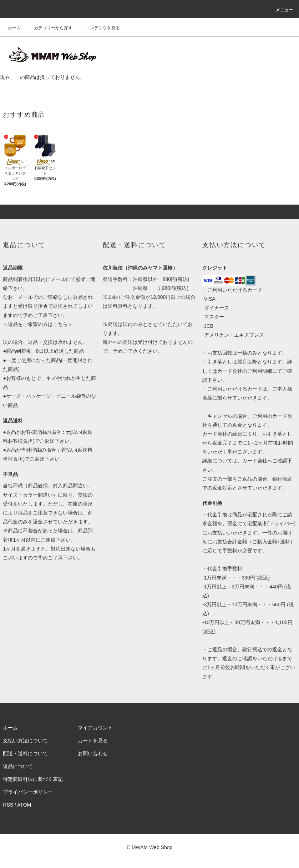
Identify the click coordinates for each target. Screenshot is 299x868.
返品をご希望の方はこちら (38, 324)
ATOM (24, 805)
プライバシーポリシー (28, 792)
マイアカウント (95, 728)
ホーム (14, 28)
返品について (18, 766)
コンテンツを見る (98, 28)
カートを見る (93, 741)
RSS (8, 805)
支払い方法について (25, 741)
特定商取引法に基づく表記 (33, 779)
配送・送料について (25, 753)
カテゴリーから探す (49, 28)
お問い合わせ (93, 753)
